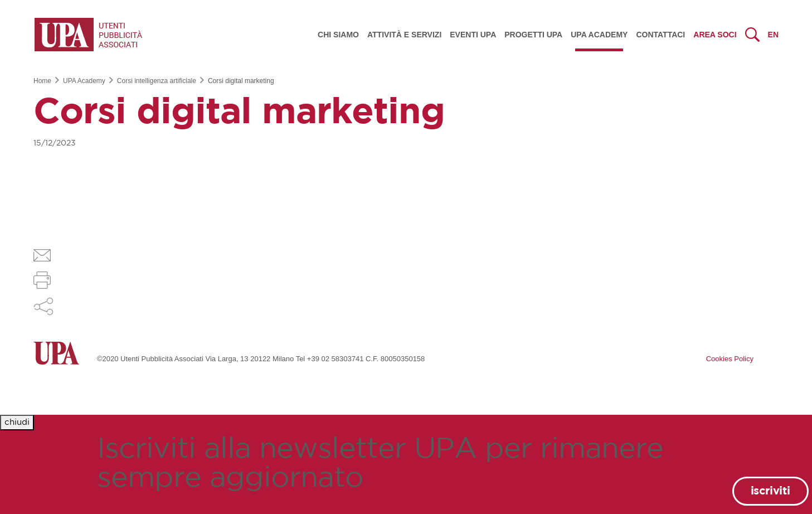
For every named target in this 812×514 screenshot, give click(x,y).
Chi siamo (338, 35)
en (773, 35)
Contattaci (660, 35)
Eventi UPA (473, 35)
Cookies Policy (730, 359)
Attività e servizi (404, 35)
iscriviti (770, 491)
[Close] (17, 423)
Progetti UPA (533, 35)
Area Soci (715, 35)
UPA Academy (599, 35)
